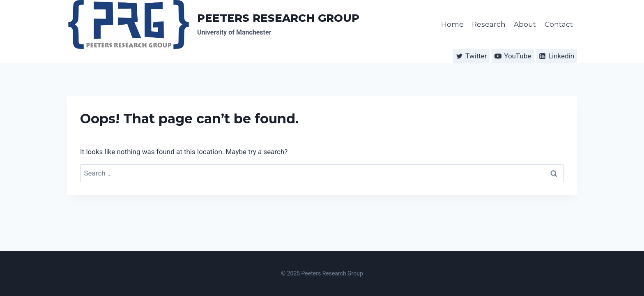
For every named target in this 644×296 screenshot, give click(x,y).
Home (452, 24)
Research (489, 24)
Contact (559, 24)
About (525, 24)
